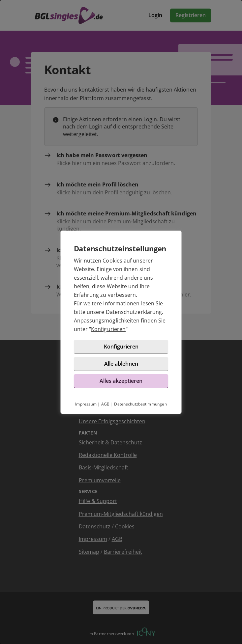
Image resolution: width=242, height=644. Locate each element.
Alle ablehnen (121, 364)
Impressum (86, 404)
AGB (106, 404)
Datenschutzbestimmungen (140, 404)
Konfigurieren (108, 329)
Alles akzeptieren (121, 381)
